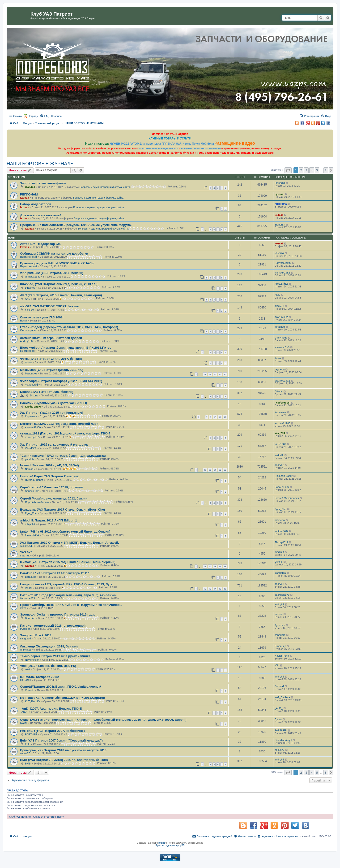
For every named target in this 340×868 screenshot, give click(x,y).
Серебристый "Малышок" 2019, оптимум (52, 487)
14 (220, 374)
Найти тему (184, 144)
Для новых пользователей (41, 215)
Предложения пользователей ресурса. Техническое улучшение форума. (76, 225)
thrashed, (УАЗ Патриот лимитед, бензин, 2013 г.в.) (59, 284)
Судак (24, 723)
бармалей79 (28, 598)
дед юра (280, 369)
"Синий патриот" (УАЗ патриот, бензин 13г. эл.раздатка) (63, 456)
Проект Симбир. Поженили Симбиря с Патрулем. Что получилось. (71, 605)
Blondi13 (280, 183)
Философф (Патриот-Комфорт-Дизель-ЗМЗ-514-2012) (61, 381)
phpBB (162, 843)
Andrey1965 (27, 341)
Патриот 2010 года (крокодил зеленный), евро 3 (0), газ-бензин (68, 595)
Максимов (31, 373)
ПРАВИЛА (168, 144)
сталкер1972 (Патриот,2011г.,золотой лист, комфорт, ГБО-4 (65, 433)
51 (215, 470)
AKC (28, 299)
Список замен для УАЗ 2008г (42, 317)
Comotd (30, 690)
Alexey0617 (27, 546)
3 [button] (306, 170)
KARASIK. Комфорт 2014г (40, 677)
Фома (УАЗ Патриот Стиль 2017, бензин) (51, 359)
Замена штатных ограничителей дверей (51, 338)
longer (29, 588)
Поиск (196, 144)
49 (205, 470)
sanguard (25, 638)
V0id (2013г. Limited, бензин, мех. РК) (48, 666)
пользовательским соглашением (201, 149)
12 (210, 374)
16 (225, 589)
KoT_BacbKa (33, 701)
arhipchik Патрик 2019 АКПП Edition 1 (49, 520)
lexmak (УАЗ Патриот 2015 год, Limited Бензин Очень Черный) (68, 562)
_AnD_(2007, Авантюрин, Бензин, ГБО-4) (51, 709)
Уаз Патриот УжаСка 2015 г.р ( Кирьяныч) (52, 413)
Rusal (23, 321)
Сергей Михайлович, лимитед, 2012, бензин (54, 498)
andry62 (279, 465)
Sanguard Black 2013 (36, 635)
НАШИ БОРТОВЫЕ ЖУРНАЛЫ (41, 164)
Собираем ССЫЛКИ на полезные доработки (54, 254)
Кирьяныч (31, 416)
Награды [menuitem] (33, 116)
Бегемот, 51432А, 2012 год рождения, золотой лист (59, 424)
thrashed (30, 288)
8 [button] (326, 170)
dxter (23, 608)
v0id (27, 669)
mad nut (25, 556)
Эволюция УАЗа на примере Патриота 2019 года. (58, 614)
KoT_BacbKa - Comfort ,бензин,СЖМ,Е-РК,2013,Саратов (63, 698)
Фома (28, 362)
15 (225, 374)
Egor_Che (31, 513)
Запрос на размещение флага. (43, 183)
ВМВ (28, 764)
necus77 (25, 753)
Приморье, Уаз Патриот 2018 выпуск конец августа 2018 (63, 750)
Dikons (34, 395)
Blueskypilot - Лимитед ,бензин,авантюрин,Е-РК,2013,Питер (66, 348)
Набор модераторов (36, 204)
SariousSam (32, 491)
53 (225, 470)
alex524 (279, 253)
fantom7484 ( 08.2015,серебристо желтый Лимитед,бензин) (65, 532)
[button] (288, 170)
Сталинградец (29, 330)
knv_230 (280, 433)
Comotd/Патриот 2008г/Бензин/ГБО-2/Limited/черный (61, 687)
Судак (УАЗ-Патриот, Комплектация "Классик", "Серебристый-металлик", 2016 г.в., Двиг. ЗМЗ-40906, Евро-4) (103, 720)
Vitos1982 (31, 448)
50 (210, 470)
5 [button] (317, 170)
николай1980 (33, 427)
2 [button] (301, 170)
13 (215, 374)
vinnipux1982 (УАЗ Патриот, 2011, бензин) (52, 273)
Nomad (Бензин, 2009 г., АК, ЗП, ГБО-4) (49, 465)
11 (205, 374)
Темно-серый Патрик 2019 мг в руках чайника (55, 656)
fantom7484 (32, 535)
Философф (32, 385)
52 (220, 470)
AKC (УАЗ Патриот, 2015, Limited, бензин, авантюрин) (61, 295)
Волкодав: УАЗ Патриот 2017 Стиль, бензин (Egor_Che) (62, 510)
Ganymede (281, 338)
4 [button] (312, 170)
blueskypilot (27, 351)
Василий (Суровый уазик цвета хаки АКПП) (53, 403)
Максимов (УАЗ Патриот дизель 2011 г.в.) (52, 370)
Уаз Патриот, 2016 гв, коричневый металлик (54, 445)
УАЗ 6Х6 (26, 552)
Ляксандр (26, 650)
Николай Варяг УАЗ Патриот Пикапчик (49, 476)
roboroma (281, 204)
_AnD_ (24, 712)
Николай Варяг (34, 480)
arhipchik (30, 524)
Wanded (30, 187)
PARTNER (31, 734)
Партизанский (28, 257)
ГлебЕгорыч (33, 407)
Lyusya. (279, 194)
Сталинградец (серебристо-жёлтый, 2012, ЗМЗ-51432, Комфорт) (69, 327)
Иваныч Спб (282, 347)
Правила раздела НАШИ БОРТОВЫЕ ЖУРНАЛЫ (57, 263)
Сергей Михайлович (37, 502)
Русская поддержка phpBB (170, 845)
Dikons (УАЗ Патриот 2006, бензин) (47, 392)
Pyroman (25, 629)
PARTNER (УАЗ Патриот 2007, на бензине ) (52, 731)
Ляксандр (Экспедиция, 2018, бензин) (49, 646)
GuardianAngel (283, 740)
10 (215, 417)
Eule (28, 744)
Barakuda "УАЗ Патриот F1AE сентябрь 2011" (55, 573)
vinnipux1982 (33, 277)
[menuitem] (45, 116)
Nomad (29, 469)
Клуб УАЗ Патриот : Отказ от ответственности (36, 817)
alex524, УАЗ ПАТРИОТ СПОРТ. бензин (49, 306)
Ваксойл (30, 618)
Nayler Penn (32, 660)
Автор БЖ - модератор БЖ (40, 244)
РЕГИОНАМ (29, 194)
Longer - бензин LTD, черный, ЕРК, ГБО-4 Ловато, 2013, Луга (66, 584)
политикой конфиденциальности (159, 149)
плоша (279, 614)
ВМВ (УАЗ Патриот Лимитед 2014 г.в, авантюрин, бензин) (64, 760)
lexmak (24, 198)
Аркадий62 (281, 284)
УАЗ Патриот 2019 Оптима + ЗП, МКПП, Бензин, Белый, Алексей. (70, 543)
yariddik (30, 459)
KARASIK (26, 680)
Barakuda (31, 577)
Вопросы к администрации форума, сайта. (105, 187)
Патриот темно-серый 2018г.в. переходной (53, 626)
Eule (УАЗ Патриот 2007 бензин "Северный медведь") (61, 740)
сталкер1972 (282, 381)
